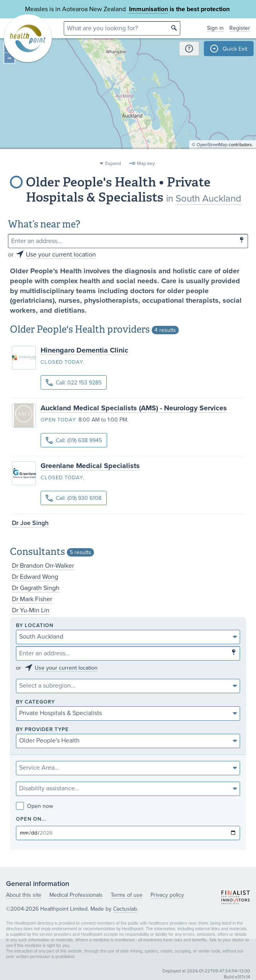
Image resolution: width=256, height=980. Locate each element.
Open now (34, 806)
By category (35, 702)
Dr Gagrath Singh (36, 588)
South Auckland (208, 199)
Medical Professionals (76, 895)
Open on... (31, 819)
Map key (146, 163)
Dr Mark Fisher (32, 599)
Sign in (215, 28)
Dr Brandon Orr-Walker (43, 566)
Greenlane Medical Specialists (90, 466)
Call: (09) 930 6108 (74, 498)
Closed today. (63, 362)
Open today (58, 420)
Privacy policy (167, 895)
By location (35, 626)
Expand (113, 163)
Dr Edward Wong (35, 577)
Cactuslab (125, 909)
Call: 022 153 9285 (74, 383)
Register (240, 28)
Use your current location (61, 255)
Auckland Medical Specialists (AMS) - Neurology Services (134, 408)
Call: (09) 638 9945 (74, 440)
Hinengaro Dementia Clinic (84, 350)
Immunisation (149, 9)
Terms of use (127, 895)
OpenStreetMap (212, 154)
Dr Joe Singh (30, 523)
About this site (24, 895)
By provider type (42, 730)
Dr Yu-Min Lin (31, 610)
